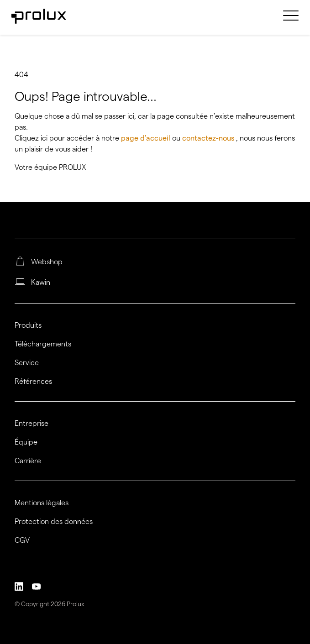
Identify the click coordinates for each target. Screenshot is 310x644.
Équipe (26, 442)
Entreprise (32, 424)
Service (27, 363)
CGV (22, 540)
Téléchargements (43, 344)
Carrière (28, 461)
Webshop (47, 262)
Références (33, 382)
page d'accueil (147, 138)
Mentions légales (42, 503)
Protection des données (54, 522)
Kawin (41, 283)
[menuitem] (291, 21)
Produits (28, 325)
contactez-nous (209, 138)
